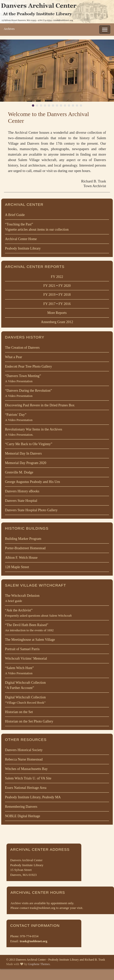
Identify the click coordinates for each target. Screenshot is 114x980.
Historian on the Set (19, 712)
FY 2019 (50, 295)
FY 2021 (50, 286)
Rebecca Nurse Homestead (24, 759)
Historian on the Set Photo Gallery (29, 721)
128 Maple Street (17, 567)
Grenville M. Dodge (19, 472)
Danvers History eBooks (22, 491)
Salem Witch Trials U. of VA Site (28, 778)
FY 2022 (57, 277)
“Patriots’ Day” (57, 418)
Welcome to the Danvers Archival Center (49, 117)
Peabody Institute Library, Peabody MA (33, 797)
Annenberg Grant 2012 (57, 322)
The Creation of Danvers (22, 348)
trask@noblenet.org (34, 941)
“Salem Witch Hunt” (57, 671)
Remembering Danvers (21, 807)
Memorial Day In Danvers (23, 453)
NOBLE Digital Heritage (23, 816)
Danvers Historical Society (24, 750)
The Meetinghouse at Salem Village (30, 640)
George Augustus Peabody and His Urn (32, 482)
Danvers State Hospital (21, 501)
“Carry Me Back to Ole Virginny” (29, 444)
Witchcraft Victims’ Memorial (26, 659)
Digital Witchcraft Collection (57, 686)
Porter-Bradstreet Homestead (25, 548)
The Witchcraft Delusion (57, 599)
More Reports (57, 313)
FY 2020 (64, 286)
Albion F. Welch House (21, 558)
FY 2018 (64, 295)
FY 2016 (64, 304)
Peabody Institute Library (23, 248)
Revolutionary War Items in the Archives (57, 432)
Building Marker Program (23, 539)
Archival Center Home (21, 239)
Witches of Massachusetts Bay (26, 769)
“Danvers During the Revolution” (57, 394)
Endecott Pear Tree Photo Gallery (28, 366)
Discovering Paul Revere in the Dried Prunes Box (40, 405)
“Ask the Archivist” (57, 613)
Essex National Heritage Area (26, 788)
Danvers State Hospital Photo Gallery (31, 510)
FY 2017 (50, 304)
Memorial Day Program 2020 (26, 463)
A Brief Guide (15, 215)
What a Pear (13, 357)
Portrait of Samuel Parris (22, 649)
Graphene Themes (39, 964)
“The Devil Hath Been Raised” (57, 628)
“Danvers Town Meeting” (57, 379)
